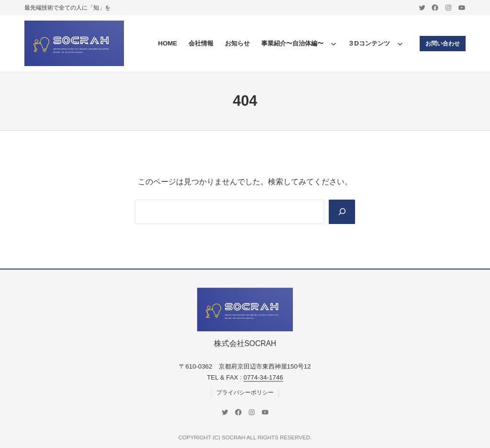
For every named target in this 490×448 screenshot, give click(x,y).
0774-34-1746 (263, 378)
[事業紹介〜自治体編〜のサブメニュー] (334, 44)
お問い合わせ (443, 44)
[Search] (342, 212)
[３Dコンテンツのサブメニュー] (400, 44)
